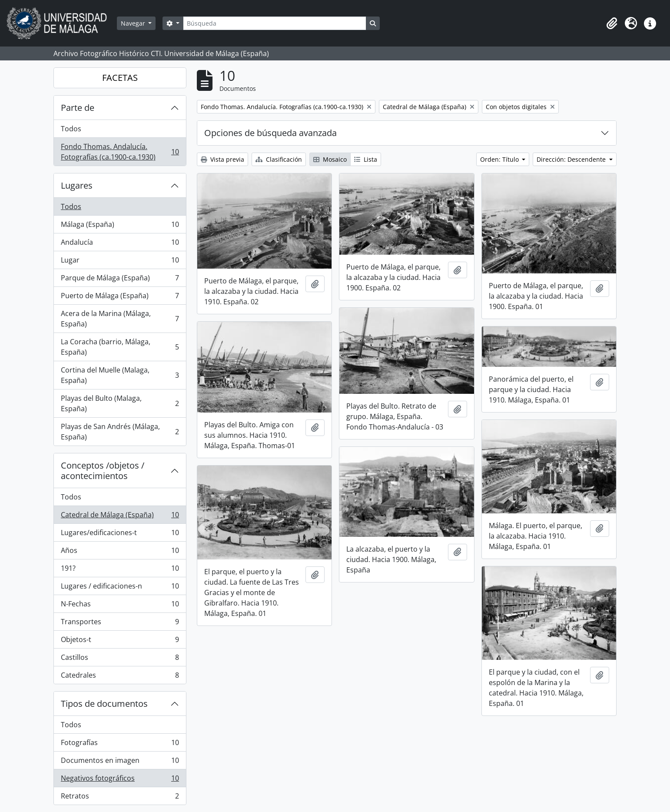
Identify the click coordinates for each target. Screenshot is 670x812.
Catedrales (120, 677)
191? (120, 570)
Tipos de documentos (104, 704)
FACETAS (120, 78)
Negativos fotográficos (120, 780)
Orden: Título (500, 159)
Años (120, 552)
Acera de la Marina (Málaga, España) (120, 319)
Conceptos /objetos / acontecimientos (103, 471)
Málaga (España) (120, 226)
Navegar (134, 23)
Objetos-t (120, 641)
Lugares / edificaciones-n (120, 588)
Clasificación (279, 159)
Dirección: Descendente (572, 159)
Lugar (120, 262)
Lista (366, 159)
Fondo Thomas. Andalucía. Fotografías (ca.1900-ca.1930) (120, 152)
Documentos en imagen (120, 762)
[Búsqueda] (275, 23)
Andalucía (120, 244)
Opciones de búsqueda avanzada (270, 133)
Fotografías (120, 744)
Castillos (120, 659)
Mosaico (330, 159)
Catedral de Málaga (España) (120, 517)
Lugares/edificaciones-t (120, 534)
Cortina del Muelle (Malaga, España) (120, 375)
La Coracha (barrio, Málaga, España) (120, 347)
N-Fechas (120, 606)
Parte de (78, 108)
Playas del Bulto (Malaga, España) (120, 403)
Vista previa (222, 159)
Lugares (77, 185)
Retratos (120, 798)
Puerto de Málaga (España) (120, 298)
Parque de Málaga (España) (120, 280)
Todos (71, 129)
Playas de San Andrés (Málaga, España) (120, 432)
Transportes (120, 624)
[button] (612, 23)
